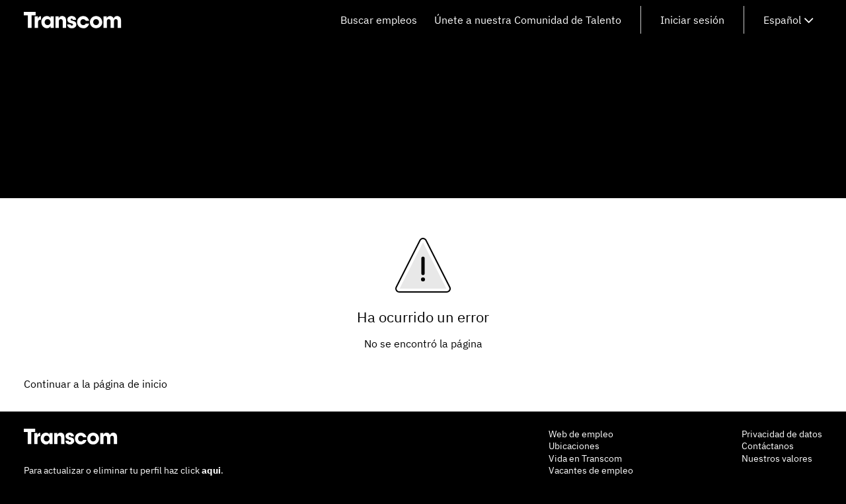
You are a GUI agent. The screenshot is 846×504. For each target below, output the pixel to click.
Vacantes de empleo (591, 470)
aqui (211, 470)
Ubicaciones (574, 446)
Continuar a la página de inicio (96, 384)
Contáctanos (768, 446)
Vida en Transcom (585, 458)
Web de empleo (581, 434)
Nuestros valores (777, 458)
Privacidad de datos (782, 434)
